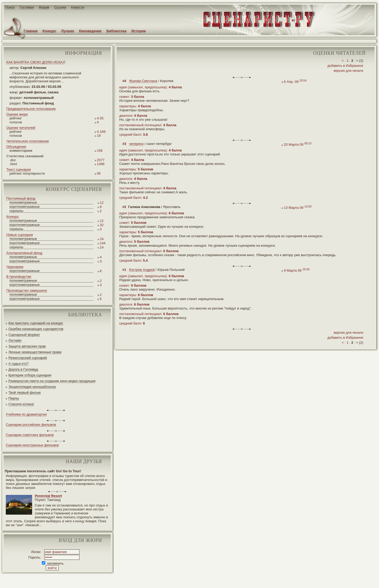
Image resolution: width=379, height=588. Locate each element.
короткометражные (25, 207)
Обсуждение (16, 147)
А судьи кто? (18, 364)
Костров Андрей (142, 270)
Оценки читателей (21, 128)
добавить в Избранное (345, 66)
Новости (78, 7)
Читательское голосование (28, 141)
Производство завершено (27, 290)
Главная (31, 31)
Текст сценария (19, 169)
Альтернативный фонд (24, 253)
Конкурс (49, 31)
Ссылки (60, 7)
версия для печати (348, 71)
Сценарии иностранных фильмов (32, 445)
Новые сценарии (20, 235)
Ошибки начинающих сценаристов (36, 329)
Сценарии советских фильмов (30, 435)
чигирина (136, 144)
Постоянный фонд (21, 198)
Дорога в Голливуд (23, 369)
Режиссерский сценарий (28, 358)
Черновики (15, 267)
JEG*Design (124, 580)
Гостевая (27, 7)
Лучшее (68, 31)
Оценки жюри (17, 114)
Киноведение (90, 31)
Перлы (14, 398)
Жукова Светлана (143, 81)
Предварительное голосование (31, 109)
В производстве (19, 277)
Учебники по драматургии (26, 414)
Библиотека (116, 31)
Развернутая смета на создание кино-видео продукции (52, 381)
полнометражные (23, 202)
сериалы (16, 211)
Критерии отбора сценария (30, 375)
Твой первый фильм (24, 392)
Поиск (10, 7)
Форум (44, 7)
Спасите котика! (21, 404)
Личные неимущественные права (35, 352)
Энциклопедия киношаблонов (32, 387)
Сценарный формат (24, 335)
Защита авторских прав (27, 346)
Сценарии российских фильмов (31, 425)
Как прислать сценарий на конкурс (36, 323)
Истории (139, 31)
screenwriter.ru (88, 580)
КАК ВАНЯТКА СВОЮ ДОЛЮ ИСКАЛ (36, 62)
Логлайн (15, 340)
